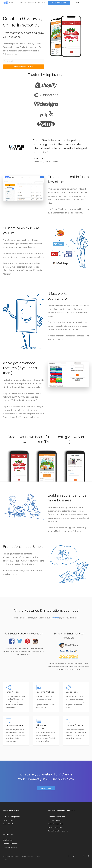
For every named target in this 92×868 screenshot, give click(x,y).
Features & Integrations (11, 817)
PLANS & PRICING (34, 3)
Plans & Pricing (8, 820)
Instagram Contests (55, 827)
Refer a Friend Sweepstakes (58, 831)
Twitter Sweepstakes (55, 824)
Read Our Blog (8, 840)
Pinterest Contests (55, 820)
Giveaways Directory (10, 844)
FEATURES (23, 3)
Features (55, 618)
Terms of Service (27, 856)
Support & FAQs (9, 824)
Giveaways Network (10, 847)
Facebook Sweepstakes (56, 817)
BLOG (44, 3)
